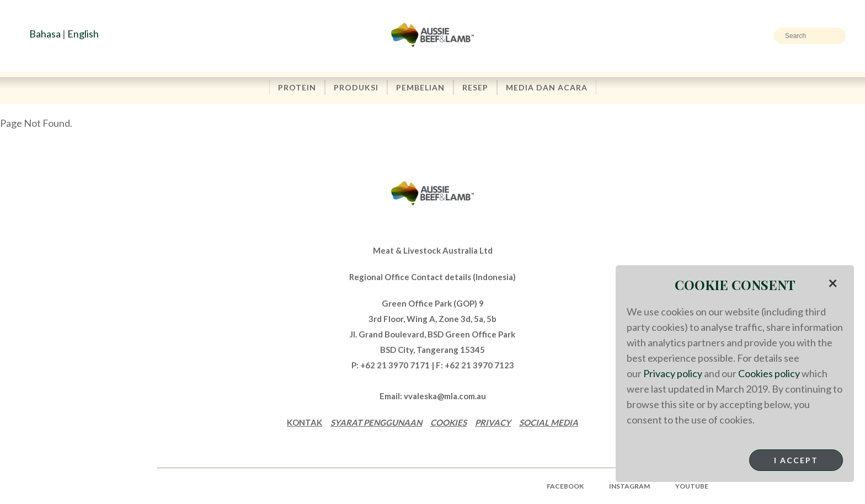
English (83, 34)
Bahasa (45, 34)
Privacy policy (673, 373)
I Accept (796, 460)
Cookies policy (769, 373)
